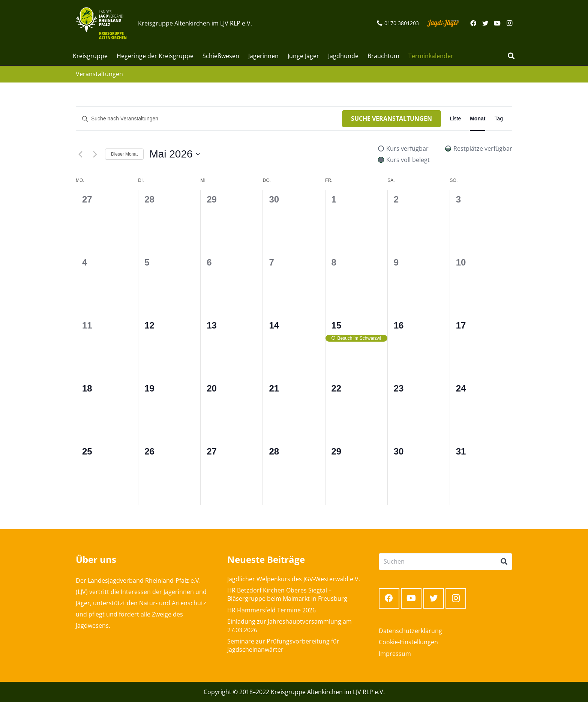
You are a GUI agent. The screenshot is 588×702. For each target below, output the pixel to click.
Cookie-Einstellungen (408, 642)
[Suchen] (511, 56)
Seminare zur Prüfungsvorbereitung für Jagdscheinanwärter (283, 645)
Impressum (395, 654)
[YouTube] (497, 23)
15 (337, 325)
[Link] (101, 23)
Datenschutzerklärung (410, 631)
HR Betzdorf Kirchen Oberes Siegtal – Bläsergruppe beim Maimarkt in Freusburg (287, 594)
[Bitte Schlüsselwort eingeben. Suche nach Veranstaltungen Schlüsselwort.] (209, 119)
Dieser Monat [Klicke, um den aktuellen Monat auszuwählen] (124, 154)
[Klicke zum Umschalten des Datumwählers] (174, 154)
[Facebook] (473, 23)
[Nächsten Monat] (95, 154)
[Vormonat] (80, 154)
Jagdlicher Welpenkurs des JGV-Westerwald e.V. (294, 579)
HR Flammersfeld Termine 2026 (271, 610)
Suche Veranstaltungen (391, 118)
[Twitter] (485, 23)
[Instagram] (509, 23)
